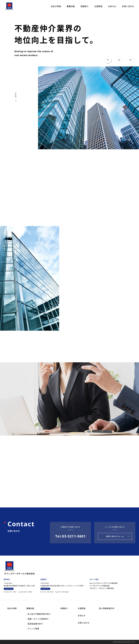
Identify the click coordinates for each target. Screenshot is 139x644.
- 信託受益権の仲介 (35, 624)
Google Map (9, 589)
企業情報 (98, 6)
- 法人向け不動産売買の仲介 (38, 614)
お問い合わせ (128, 6)
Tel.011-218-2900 (47, 592)
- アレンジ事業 (33, 629)
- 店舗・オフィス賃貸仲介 (37, 619)
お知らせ (112, 6)
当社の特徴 (56, 6)
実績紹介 (85, 6)
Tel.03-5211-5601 (70, 536)
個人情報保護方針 (107, 608)
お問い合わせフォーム (115, 536)
